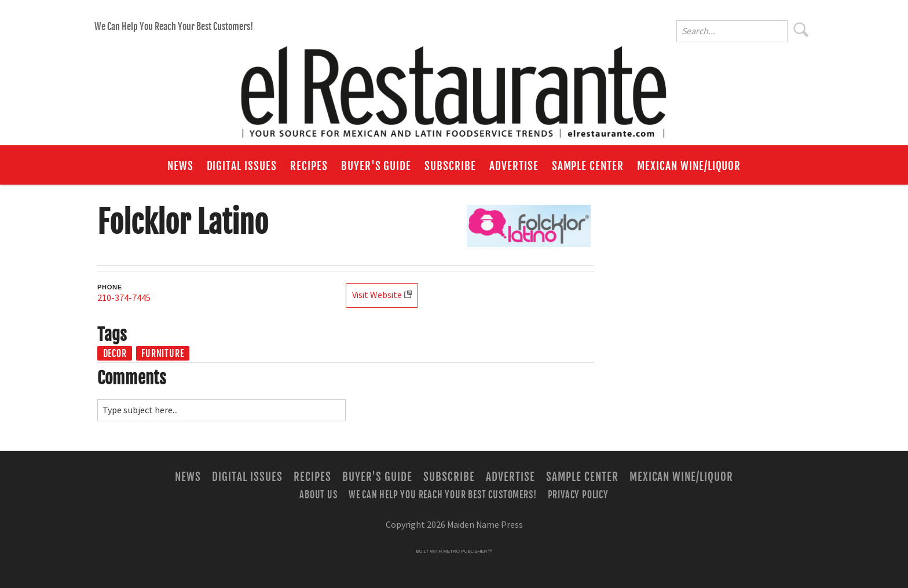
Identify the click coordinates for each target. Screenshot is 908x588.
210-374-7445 (124, 298)
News (180, 166)
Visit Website (377, 295)
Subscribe (450, 166)
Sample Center (588, 166)
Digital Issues (242, 166)
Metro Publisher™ (467, 551)
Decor (115, 354)
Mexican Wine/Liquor (689, 166)
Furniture (162, 354)
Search (801, 30)
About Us (318, 495)
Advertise (514, 166)
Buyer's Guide (376, 166)
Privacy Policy (578, 495)
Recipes (309, 166)
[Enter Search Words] (732, 31)
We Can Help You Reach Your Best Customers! (174, 27)
